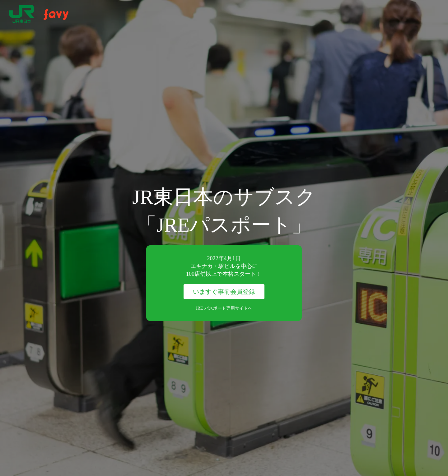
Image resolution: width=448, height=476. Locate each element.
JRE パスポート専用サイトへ (224, 308)
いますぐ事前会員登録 (224, 292)
